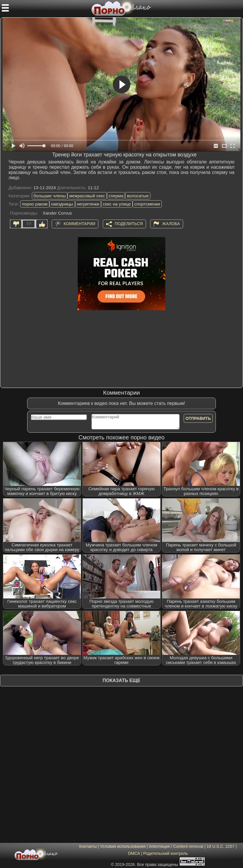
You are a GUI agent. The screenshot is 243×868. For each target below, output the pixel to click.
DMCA (134, 853)
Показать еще (121, 680)
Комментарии (80, 224)
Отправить (198, 418)
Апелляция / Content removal (176, 846)
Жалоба (171, 224)
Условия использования (123, 846)
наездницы (62, 204)
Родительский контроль (165, 853)
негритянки (88, 204)
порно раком (35, 204)
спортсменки (147, 204)
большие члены (50, 196)
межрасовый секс (87, 196)
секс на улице (117, 204)
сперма (116, 196)
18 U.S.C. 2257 (221, 846)
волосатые (138, 196)
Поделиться (129, 224)
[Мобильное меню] (5, 8)
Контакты (88, 846)
